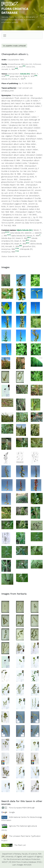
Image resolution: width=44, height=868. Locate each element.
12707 (7, 76)
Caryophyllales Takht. (16, 60)
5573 (29, 238)
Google (12, 812)
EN (41, 27)
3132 (24, 66)
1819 (16, 69)
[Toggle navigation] (5, 36)
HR (38, 27)
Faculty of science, (30, 854)
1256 (36, 76)
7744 (17, 249)
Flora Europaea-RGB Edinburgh (22, 808)
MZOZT (5, 862)
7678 (9, 235)
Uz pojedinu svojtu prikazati (14, 46)
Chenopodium (14, 74)
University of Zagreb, (14, 857)
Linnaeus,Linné (8, 91)
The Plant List (20, 845)
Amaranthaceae (14, 64)
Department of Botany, (12, 854)
